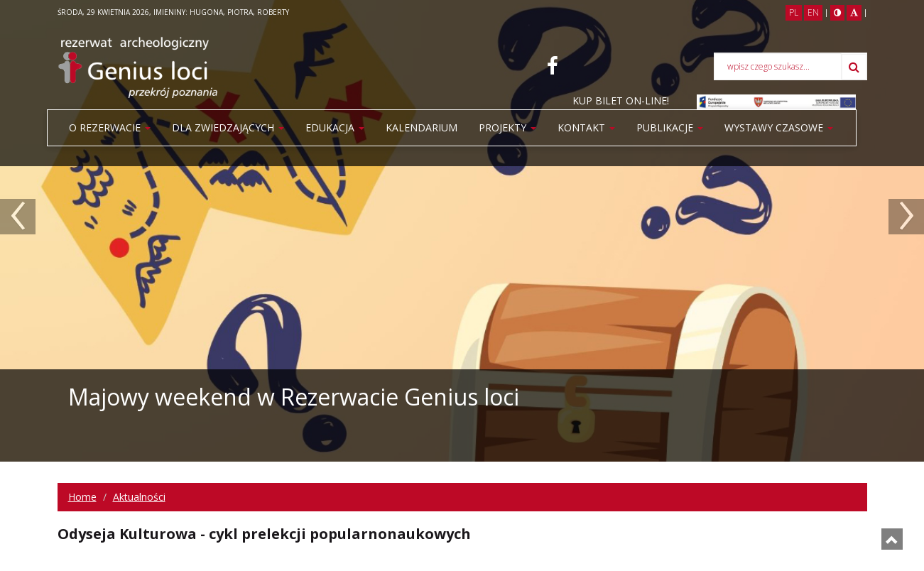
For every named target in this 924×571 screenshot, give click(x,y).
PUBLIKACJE (670, 127)
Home (82, 497)
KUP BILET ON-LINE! (621, 100)
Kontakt (586, 127)
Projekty (507, 127)
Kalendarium (422, 127)
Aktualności (139, 497)
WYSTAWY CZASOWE (779, 127)
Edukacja (335, 127)
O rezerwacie (110, 127)
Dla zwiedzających (228, 127)
